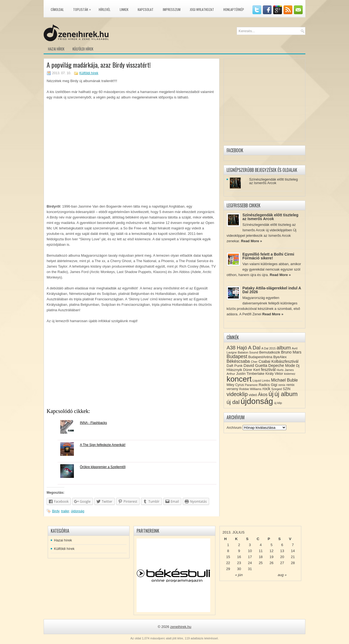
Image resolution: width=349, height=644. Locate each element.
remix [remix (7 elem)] (282, 385)
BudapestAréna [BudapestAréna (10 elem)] (260, 357)
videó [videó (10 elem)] (253, 395)
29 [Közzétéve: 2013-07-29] (228, 569)
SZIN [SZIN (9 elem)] (287, 389)
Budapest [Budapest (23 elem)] (237, 357)
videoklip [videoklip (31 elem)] (237, 394)
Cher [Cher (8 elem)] (254, 362)
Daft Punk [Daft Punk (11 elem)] (235, 366)
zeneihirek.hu (181, 627)
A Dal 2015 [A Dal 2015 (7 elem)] (269, 348)
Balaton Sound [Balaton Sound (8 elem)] (248, 352)
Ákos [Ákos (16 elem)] (263, 395)
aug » (282, 575)
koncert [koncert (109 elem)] (239, 379)
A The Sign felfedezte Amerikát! (103, 445)
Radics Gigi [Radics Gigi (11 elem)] (268, 385)
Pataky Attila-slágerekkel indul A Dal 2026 (272, 290)
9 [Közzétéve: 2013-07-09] (239, 551)
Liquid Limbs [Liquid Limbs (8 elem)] (261, 381)
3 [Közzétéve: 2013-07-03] (250, 545)
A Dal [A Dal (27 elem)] (254, 348)
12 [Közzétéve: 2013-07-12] (272, 551)
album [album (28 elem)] (284, 348)
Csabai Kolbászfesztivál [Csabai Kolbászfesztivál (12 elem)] (278, 361)
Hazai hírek (56, 49)
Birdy (56, 511)
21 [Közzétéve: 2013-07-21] (293, 557)
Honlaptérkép (234, 9)
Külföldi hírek (83, 49)
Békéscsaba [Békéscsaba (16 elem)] (238, 361)
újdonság (78, 511)
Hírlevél (105, 9)
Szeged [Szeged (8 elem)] (277, 389)
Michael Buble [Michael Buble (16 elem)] (284, 380)
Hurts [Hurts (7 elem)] (280, 370)
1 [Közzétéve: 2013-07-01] (228, 545)
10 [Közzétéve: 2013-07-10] (250, 551)
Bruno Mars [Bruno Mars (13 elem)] (291, 352)
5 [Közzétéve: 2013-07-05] (271, 545)
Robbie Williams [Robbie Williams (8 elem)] (250, 389)
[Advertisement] (132, 367)
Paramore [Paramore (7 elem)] (251, 385)
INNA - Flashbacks (93, 423)
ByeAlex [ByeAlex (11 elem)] (280, 357)
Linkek (124, 9)
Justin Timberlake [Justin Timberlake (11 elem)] (250, 374)
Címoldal (57, 9)
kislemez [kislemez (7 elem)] (290, 374)
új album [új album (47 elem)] (286, 394)
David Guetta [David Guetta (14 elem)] (255, 366)
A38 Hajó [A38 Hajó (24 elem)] (237, 348)
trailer (65, 511)
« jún (239, 575)
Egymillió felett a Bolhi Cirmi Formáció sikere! (268, 256)
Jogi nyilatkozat (202, 9)
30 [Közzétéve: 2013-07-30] (239, 569)
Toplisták (83, 8)
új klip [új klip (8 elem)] (278, 403)
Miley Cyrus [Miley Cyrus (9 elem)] (235, 385)
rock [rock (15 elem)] (267, 389)
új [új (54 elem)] (271, 394)
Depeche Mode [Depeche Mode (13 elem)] (282, 366)
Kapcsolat (146, 9)
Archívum (234, 428)
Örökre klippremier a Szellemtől (103, 467)
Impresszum (172, 9)
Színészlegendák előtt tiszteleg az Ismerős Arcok (274, 181)
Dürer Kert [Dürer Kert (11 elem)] (252, 370)
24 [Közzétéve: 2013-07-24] (250, 563)
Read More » (252, 241)
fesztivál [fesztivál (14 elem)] (268, 370)
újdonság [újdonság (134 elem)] (257, 401)
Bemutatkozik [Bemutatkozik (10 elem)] (270, 352)
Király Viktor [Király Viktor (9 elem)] (274, 374)
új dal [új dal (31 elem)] (233, 402)
